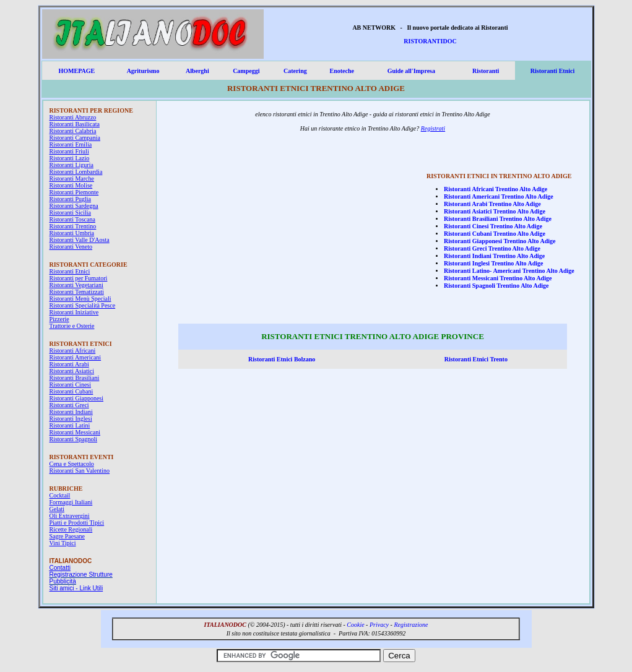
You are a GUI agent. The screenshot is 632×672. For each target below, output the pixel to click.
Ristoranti (486, 71)
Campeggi (246, 71)
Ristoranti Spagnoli (74, 439)
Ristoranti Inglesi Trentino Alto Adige (494, 263)
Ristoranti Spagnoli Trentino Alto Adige (496, 286)
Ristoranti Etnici (552, 71)
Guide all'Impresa (411, 71)
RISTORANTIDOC (430, 41)
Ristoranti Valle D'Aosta (80, 240)
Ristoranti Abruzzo (73, 117)
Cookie (355, 625)
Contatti (60, 568)
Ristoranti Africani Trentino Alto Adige (496, 189)
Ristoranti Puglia (71, 199)
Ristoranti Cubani (71, 391)
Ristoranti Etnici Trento (476, 359)
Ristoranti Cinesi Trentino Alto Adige (493, 226)
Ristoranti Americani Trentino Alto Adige (499, 196)
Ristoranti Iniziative (74, 312)
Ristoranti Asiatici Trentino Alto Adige (495, 211)
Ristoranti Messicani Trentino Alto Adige (498, 278)
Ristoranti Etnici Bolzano (282, 359)
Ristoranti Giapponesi (77, 398)
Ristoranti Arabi (69, 364)
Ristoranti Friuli (69, 151)
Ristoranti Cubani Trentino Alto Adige (495, 234)
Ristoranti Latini (70, 425)
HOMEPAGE (76, 71)
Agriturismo (143, 71)
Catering (295, 71)
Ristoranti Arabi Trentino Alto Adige (492, 204)
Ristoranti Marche (72, 179)
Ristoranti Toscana (72, 219)
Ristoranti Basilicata (75, 124)
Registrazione (411, 625)
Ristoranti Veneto (71, 247)
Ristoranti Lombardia (76, 172)
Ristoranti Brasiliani (75, 378)
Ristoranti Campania (75, 138)
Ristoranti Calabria (73, 131)
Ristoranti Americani (76, 357)
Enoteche (342, 71)
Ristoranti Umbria (72, 233)
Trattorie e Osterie (72, 326)
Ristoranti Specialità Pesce (83, 305)
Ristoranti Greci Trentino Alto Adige (492, 248)
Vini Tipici (63, 543)
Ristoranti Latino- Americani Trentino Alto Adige (509, 271)
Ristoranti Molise (71, 185)
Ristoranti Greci (69, 405)
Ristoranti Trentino (73, 226)
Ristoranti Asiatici (72, 371)
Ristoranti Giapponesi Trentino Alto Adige (500, 241)
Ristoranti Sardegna (74, 206)
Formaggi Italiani (71, 502)
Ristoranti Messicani (75, 432)
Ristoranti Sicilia (71, 213)
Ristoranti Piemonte (74, 192)
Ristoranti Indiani (71, 412)
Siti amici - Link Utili (76, 588)
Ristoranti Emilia (71, 144)
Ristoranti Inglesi (71, 419)
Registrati (433, 128)
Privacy (379, 625)
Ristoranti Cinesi (71, 385)
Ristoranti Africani (73, 351)
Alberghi (197, 71)
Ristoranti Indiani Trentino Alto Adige (494, 256)
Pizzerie (59, 319)
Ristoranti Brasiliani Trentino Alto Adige (498, 219)
